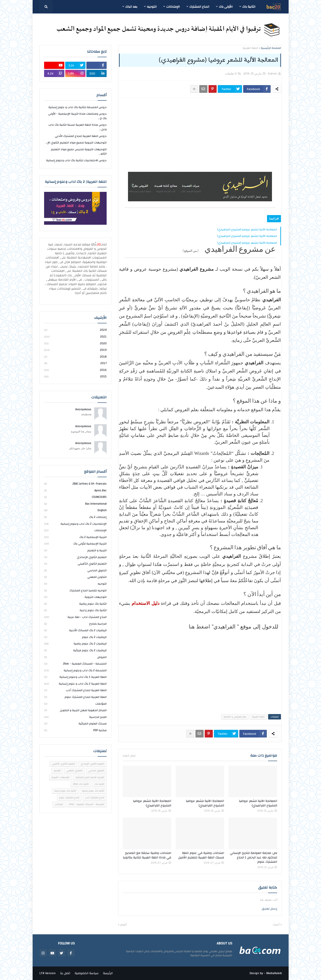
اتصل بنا (65, 973)
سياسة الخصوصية (87, 973)
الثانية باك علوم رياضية (75, 604)
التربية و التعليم (75, 550)
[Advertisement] (200, 135)
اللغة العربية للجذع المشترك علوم (75, 697)
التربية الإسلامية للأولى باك (75, 544)
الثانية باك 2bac (81, 784)
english (75, 510)
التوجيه (75, 584)
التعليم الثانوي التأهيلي (75, 564)
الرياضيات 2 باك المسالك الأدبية (75, 630)
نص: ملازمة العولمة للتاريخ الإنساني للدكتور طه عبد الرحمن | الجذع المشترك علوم (254, 858)
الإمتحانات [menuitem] (173, 7)
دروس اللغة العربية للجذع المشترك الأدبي (81, 136)
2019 (75, 350)
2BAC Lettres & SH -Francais (75, 484)
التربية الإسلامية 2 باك (75, 537)
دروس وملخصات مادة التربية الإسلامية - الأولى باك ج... (77, 116)
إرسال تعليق (269, 909)
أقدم (123, 925)
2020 (75, 343)
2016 (75, 370)
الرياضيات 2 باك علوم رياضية (75, 644)
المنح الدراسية (75, 717)
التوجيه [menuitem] (152, 7)
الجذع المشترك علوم (69, 798)
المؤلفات (75, 704)
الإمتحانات (75, 530)
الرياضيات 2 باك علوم (75, 637)
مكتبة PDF (75, 730)
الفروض (75, 657)
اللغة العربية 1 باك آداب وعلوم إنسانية (75, 677)
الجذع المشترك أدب (95, 798)
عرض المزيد (129, 755)
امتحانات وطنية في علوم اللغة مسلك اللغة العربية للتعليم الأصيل (201, 855)
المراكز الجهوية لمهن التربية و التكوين (75, 710)
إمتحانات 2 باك (75, 517)
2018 (75, 357)
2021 (75, 337)
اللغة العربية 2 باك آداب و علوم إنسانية (75, 684)
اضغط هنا (200, 627)
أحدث (276, 925)
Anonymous (83, 410)
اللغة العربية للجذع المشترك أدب (75, 690)
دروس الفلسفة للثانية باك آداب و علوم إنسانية (77, 108)
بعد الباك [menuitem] (131, 7)
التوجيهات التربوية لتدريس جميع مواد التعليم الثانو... (79, 152)
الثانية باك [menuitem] (249, 7)
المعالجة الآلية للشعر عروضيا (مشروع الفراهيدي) (247, 229)
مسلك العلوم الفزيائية (75, 724)
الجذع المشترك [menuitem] (199, 7)
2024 (75, 330)
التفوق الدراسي (75, 570)
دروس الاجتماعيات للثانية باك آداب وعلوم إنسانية (76, 160)
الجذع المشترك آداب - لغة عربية (75, 617)
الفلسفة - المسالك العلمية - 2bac (75, 664)
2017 (75, 363)
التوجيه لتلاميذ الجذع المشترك (75, 590)
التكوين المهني (75, 577)
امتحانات (59, 804)
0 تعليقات (231, 74)
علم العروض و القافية (235, 717)
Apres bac (75, 490)
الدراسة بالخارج (75, 624)
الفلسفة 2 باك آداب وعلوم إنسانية (75, 670)
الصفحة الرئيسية (271, 48)
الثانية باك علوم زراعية (75, 610)
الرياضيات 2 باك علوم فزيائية (75, 650)
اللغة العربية (250, 48)
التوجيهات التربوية (75, 597)
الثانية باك (99, 784)
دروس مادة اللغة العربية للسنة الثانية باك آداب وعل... (77, 127)
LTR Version (47, 973)
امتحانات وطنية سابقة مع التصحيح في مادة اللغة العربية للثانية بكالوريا (147, 855)
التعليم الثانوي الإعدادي (75, 557)
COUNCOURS (75, 497)
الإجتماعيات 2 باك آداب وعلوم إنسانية (75, 524)
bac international (75, 504)
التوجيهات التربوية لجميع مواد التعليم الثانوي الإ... (76, 143)
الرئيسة (108, 973)
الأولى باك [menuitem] (226, 7)
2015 (75, 376)
